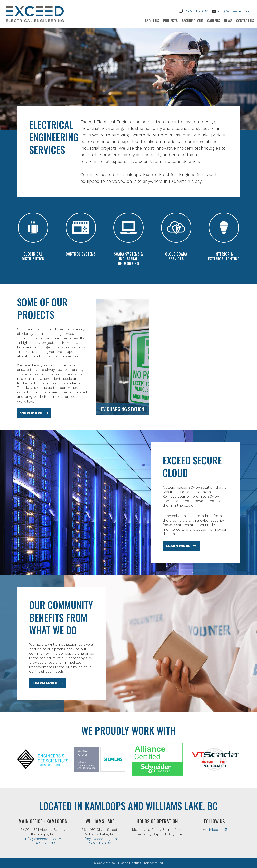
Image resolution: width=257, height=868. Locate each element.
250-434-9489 (197, 11)
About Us (152, 21)
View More (34, 413)
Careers (214, 21)
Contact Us (245, 21)
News (228, 21)
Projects (170, 21)
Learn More (181, 546)
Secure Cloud (192, 21)
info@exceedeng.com (236, 11)
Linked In (217, 830)
